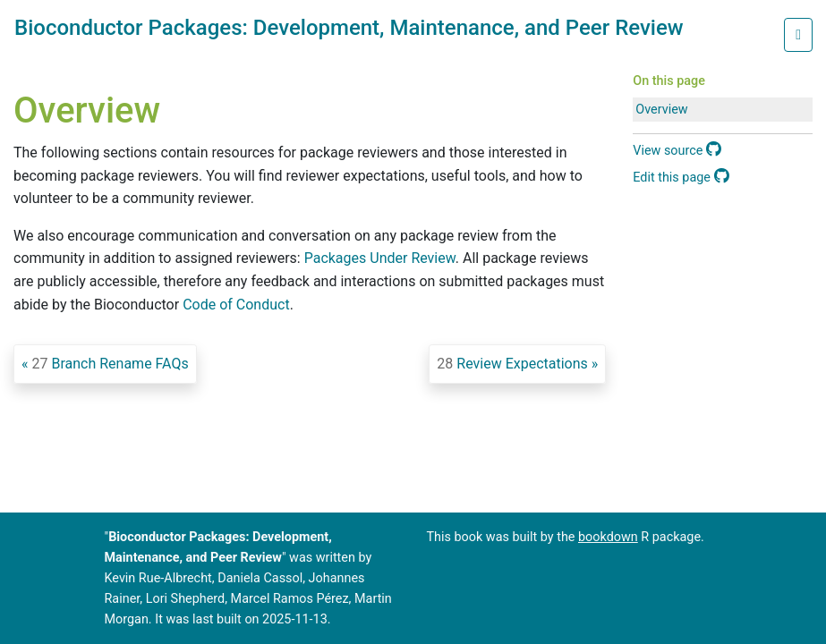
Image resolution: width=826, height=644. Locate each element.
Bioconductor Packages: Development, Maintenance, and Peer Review (349, 28)
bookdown (608, 537)
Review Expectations (512, 364)
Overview (661, 110)
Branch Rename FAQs (110, 364)
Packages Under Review (380, 258)
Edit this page (681, 178)
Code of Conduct (236, 305)
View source (677, 151)
